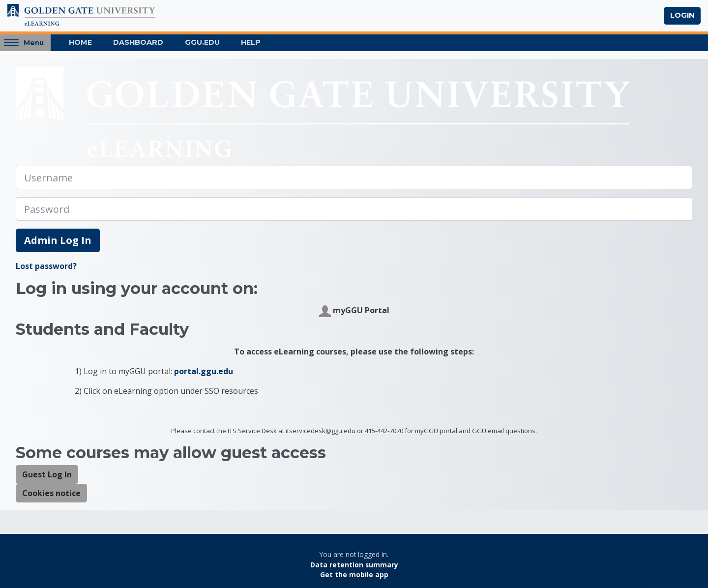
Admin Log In (58, 240)
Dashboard (138, 42)
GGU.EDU (202, 42)
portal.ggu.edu (204, 371)
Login (682, 15)
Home (80, 42)
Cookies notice (51, 493)
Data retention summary (354, 565)
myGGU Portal (354, 311)
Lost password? (46, 266)
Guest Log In (47, 474)
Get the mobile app (354, 574)
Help (251, 42)
